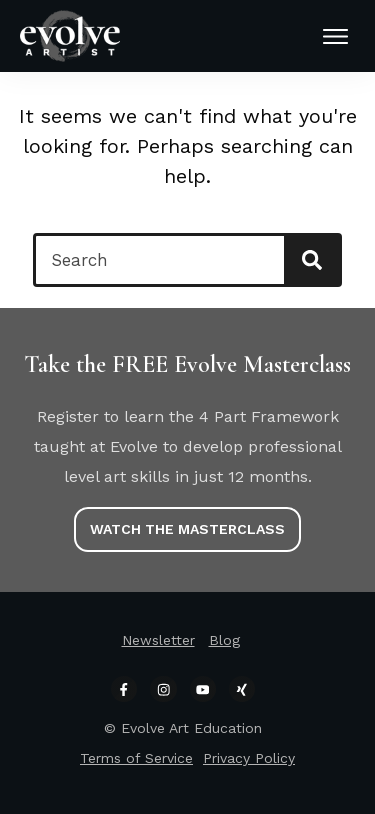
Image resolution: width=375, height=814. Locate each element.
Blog (224, 640)
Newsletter (158, 640)
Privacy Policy (249, 758)
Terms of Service (136, 758)
